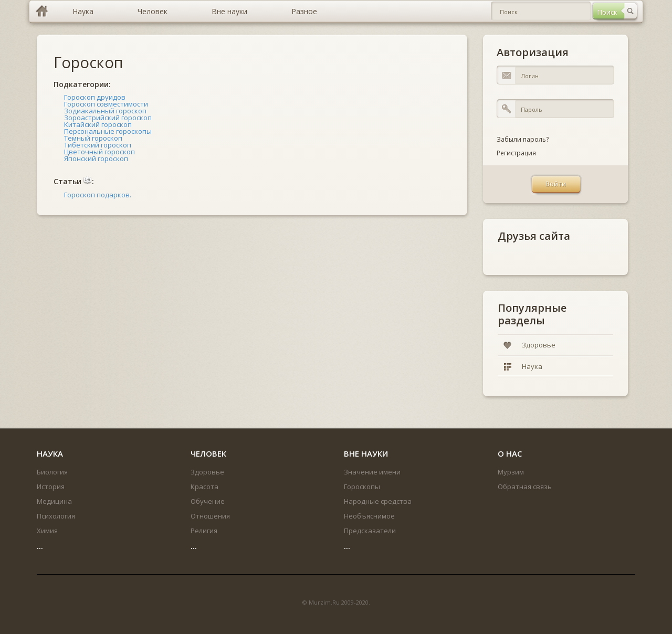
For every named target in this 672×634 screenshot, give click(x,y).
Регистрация (516, 153)
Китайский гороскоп (98, 124)
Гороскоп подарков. (98, 195)
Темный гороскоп (93, 138)
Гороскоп (88, 62)
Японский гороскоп (96, 158)
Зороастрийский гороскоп (108, 118)
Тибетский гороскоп (98, 145)
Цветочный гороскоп (99, 152)
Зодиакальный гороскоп (105, 111)
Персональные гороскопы (108, 131)
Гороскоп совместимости (106, 104)
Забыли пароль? (523, 139)
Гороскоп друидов (95, 97)
